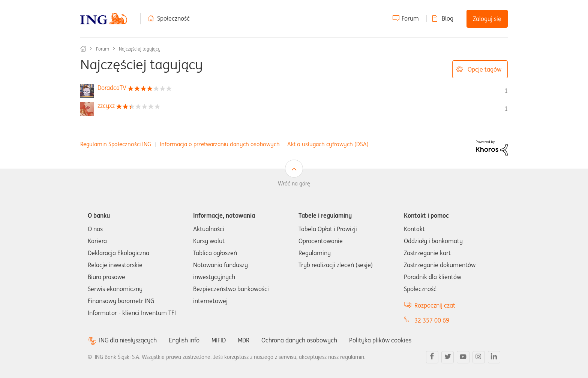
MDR (244, 340)
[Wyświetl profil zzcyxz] (106, 106)
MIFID (219, 340)
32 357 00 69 (432, 320)
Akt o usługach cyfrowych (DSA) (328, 144)
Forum (410, 18)
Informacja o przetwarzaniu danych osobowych (220, 144)
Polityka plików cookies (380, 340)
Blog (448, 18)
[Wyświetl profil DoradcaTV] (112, 88)
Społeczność (173, 18)
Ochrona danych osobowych (299, 340)
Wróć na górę (294, 184)
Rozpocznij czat (435, 305)
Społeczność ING (83, 49)
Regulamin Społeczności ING (116, 144)
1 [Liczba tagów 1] (506, 91)
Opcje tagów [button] (484, 69)
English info (184, 340)
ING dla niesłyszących (128, 340)
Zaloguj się (487, 19)
